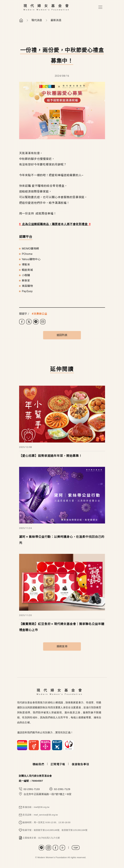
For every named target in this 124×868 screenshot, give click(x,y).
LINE (41, 848)
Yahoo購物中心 (31, 259)
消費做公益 (40, 314)
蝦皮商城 (27, 270)
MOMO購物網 (30, 249)
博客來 (26, 265)
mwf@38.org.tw (42, 807)
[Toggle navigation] (100, 7)
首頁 (21, 20)
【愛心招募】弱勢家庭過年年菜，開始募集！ (51, 456)
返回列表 (62, 335)
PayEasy (27, 291)
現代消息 (37, 20)
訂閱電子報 (58, 764)
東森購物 (27, 286)
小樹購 (26, 275)
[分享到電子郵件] (43, 322)
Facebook (55, 848)
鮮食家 (26, 281)
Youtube (62, 848)
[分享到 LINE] (36, 322)
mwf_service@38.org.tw (46, 815)
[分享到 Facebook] (22, 322)
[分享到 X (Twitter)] (29, 322)
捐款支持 (62, 646)
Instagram (48, 848)
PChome (27, 254)
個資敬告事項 (80, 764)
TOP (76, 848)
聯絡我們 (38, 764)
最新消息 (56, 20)
